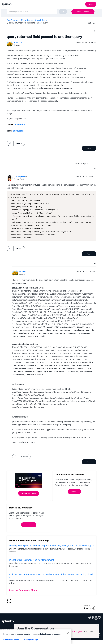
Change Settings (31, 639)
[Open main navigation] (100, 4)
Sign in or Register (75, 632)
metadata (20, 124)
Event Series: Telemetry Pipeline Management (32, 563)
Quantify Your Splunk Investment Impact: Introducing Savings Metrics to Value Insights (51, 549)
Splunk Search (42, 20)
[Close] (68, 633)
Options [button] (90, 23)
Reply (89, 148)
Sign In (91, 4)
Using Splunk (27, 20)
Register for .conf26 (29, 497)
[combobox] (37, 12)
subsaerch (18, 131)
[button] (95, 31)
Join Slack (74, 495)
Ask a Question (83, 12)
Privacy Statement (11, 639)
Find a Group (29, 528)
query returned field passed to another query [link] (28, 23)
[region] (36, 637)
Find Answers (13, 20)
